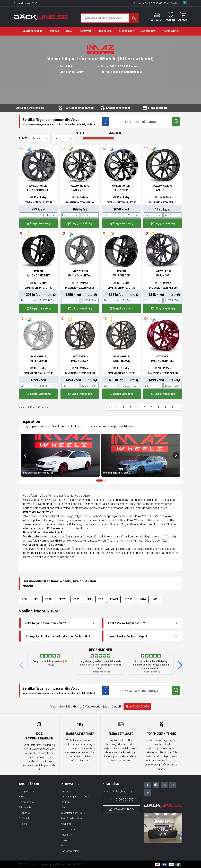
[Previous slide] (25, 455)
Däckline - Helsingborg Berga (118, 791)
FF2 (101, 599)
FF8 (36, 599)
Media (64, 846)
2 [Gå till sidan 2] (124, 407)
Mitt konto (66, 824)
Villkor (64, 807)
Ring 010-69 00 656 (137, 707)
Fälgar (55, 31)
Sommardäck (27, 802)
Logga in (140, 3)
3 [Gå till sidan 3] (130, 407)
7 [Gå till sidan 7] (158, 407)
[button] (180, 665)
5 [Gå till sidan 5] (144, 407)
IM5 (155, 599)
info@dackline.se (174, 3)
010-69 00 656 (155, 3)
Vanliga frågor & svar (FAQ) (75, 797)
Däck (69, 31)
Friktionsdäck (26, 807)
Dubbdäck (24, 813)
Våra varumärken (70, 829)
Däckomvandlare (70, 851)
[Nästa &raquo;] (179, 407)
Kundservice (126, 31)
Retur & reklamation (71, 818)
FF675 (62, 599)
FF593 (129, 599)
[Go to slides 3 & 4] (105, 481)
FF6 (24, 599)
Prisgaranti (67, 835)
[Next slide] (176, 455)
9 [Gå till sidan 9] (172, 407)
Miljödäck (24, 818)
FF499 (114, 599)
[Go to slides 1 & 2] (100, 481)
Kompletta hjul (33, 31)
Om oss (65, 840)
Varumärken (149, 31)
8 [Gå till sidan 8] (165, 407)
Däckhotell (171, 31)
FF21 (76, 599)
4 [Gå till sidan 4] (137, 407)
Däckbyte (86, 31)
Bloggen (65, 802)
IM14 (143, 599)
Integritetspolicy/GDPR (73, 813)
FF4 (89, 599)
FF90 (48, 599)
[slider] (81, 138)
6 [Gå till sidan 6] (151, 407)
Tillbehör (105, 31)
